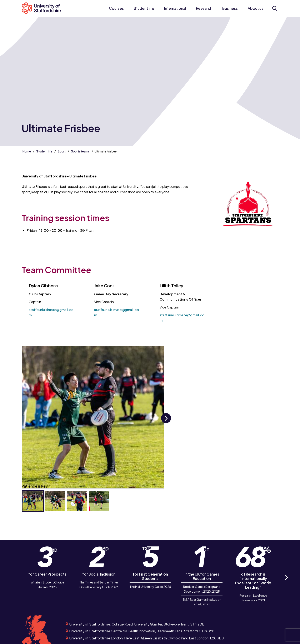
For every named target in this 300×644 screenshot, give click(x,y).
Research (204, 8)
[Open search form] (275, 8)
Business (230, 8)
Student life (144, 8)
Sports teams (80, 151)
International (175, 8)
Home (27, 151)
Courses (116, 8)
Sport (62, 151)
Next (166, 423)
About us (256, 8)
